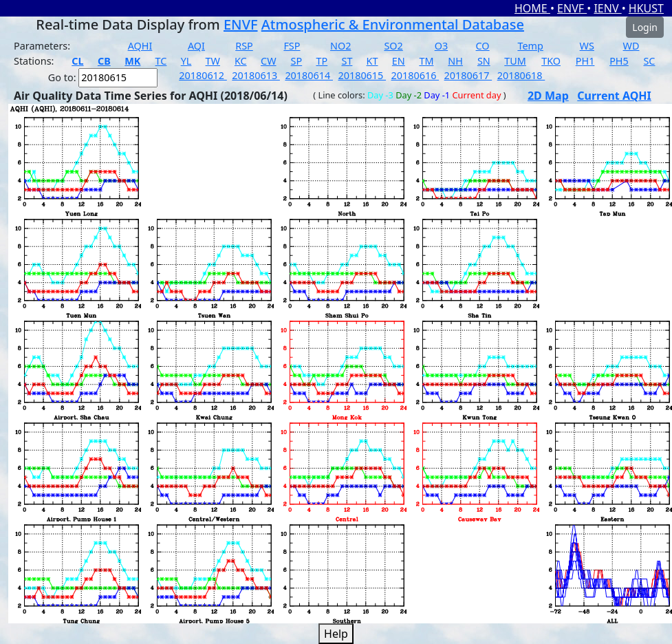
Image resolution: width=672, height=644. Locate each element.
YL (186, 61)
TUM (515, 61)
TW (213, 61)
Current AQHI (614, 96)
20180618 (521, 75)
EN (399, 61)
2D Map (548, 96)
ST (347, 61)
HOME (532, 8)
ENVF (572, 8)
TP (322, 61)
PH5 (619, 61)
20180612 (203, 75)
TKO (551, 61)
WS (587, 46)
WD (631, 46)
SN (484, 61)
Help (336, 634)
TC (161, 61)
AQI (196, 46)
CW (268, 61)
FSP (292, 46)
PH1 (585, 61)
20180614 (309, 75)
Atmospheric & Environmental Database (393, 24)
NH (455, 61)
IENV (607, 8)
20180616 (415, 75)
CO (483, 46)
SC (649, 61)
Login (645, 27)
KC (241, 61)
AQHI (140, 46)
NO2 (340, 46)
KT (372, 61)
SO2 (393, 46)
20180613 (256, 75)
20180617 (468, 75)
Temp (530, 46)
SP (297, 61)
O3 (441, 46)
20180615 (362, 75)
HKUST (646, 8)
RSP (244, 46)
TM (426, 61)
